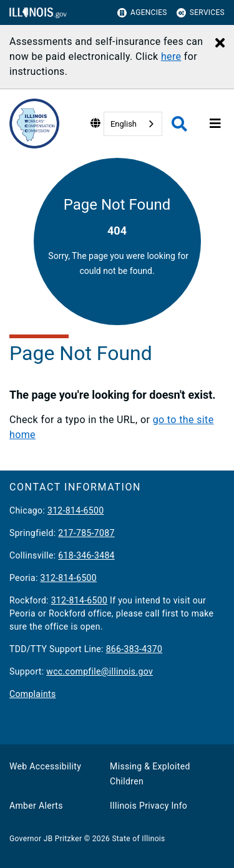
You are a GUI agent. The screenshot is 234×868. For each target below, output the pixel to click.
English (124, 124)
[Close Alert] (220, 44)
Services (201, 13)
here (171, 56)
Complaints (33, 694)
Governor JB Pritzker (46, 839)
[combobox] (133, 124)
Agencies (142, 13)
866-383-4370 (134, 649)
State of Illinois (138, 839)
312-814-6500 (76, 510)
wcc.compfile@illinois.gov (100, 671)
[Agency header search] (179, 124)
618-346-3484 (86, 555)
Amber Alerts (36, 806)
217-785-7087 (86, 533)
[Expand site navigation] (215, 124)
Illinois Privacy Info (149, 806)
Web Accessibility (45, 766)
